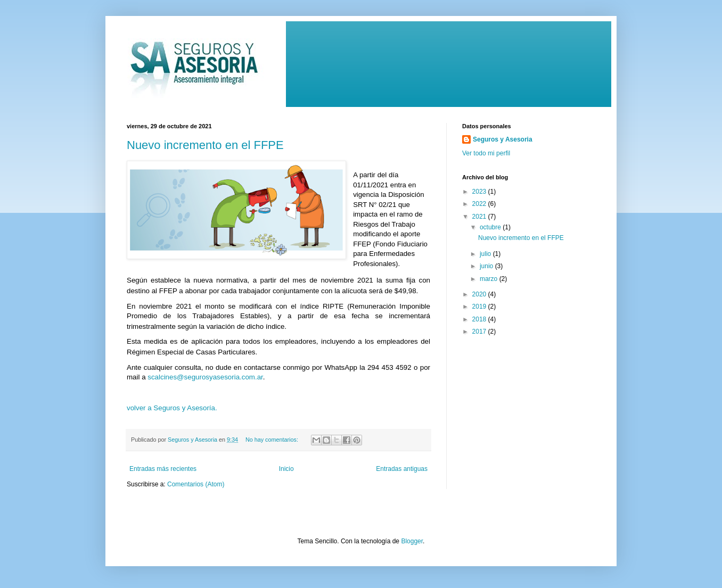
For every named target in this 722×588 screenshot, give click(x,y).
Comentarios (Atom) (196, 484)
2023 (480, 192)
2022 (480, 204)
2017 (480, 332)
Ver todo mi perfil (486, 153)
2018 (480, 319)
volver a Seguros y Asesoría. (173, 408)
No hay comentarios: (273, 440)
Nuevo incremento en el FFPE (205, 145)
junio (487, 266)
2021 (480, 217)
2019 (480, 307)
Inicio (286, 469)
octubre (491, 227)
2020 (480, 294)
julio (486, 254)
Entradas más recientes (163, 469)
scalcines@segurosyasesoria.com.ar (205, 377)
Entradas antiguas (402, 469)
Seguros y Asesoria (503, 139)
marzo (490, 279)
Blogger (412, 541)
